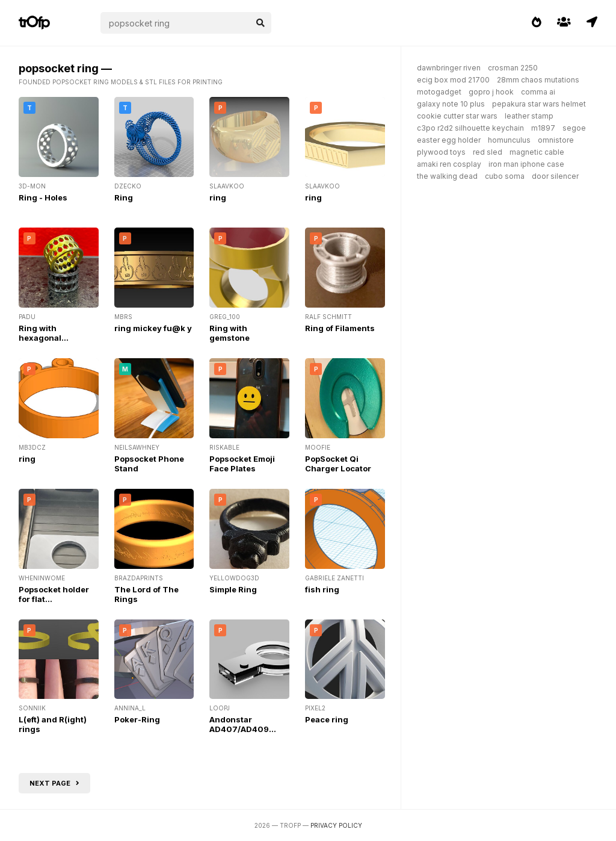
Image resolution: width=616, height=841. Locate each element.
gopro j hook (491, 92)
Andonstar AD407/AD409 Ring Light (239, 729)
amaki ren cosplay (449, 164)
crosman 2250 (513, 68)
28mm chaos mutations (538, 80)
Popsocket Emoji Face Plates (242, 464)
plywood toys (441, 152)
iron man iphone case (526, 164)
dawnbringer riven (449, 68)
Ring (124, 197)
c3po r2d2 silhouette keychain (470, 128)
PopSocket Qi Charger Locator (338, 464)
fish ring (322, 589)
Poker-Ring (137, 719)
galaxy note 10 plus (451, 104)
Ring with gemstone (229, 333)
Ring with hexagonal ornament (40, 338)
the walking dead (447, 176)
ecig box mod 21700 (453, 80)
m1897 (543, 128)
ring (218, 197)
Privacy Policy (336, 825)
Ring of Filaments (340, 328)
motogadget (439, 92)
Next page (54, 783)
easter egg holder (449, 140)
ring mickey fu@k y (153, 328)
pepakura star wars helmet (539, 104)
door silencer (555, 176)
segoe (574, 128)
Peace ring (327, 719)
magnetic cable (537, 152)
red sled (488, 152)
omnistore (556, 140)
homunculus (509, 140)
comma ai (538, 92)
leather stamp (529, 116)
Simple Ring (233, 589)
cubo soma (505, 176)
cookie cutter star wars (457, 116)
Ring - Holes (43, 197)
